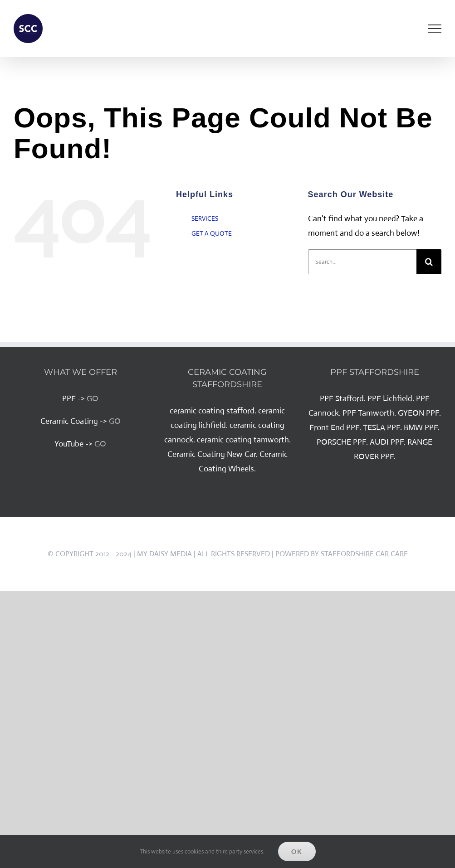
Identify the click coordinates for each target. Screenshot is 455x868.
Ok (297, 851)
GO (93, 398)
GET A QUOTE (212, 233)
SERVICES (205, 218)
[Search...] (362, 262)
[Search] (429, 262)
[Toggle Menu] (435, 29)
